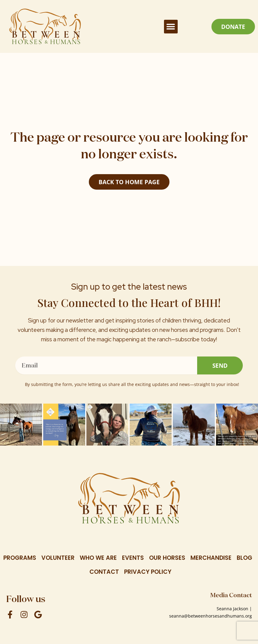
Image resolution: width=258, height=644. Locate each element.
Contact (104, 572)
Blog (244, 558)
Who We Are (98, 558)
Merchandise (211, 558)
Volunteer (58, 558)
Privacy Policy (148, 572)
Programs (20, 558)
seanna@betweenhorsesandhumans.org (211, 616)
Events (133, 558)
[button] (171, 27)
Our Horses (167, 558)
